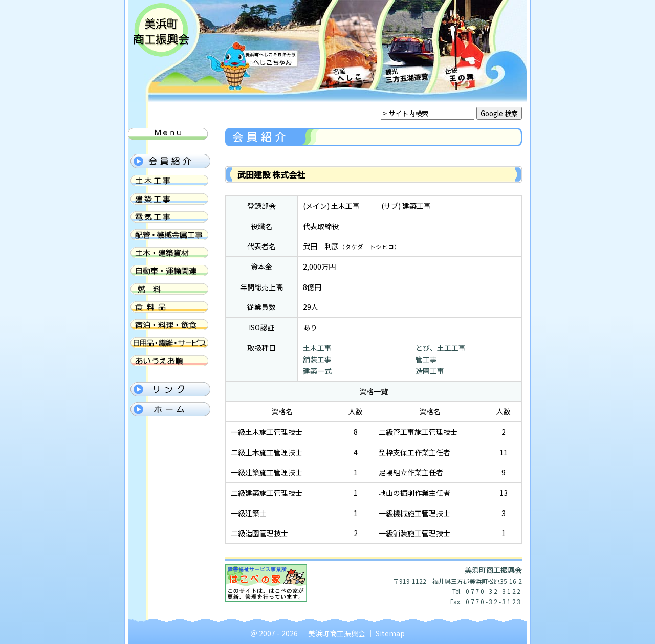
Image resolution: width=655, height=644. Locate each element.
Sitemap (390, 633)
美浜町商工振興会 (337, 633)
